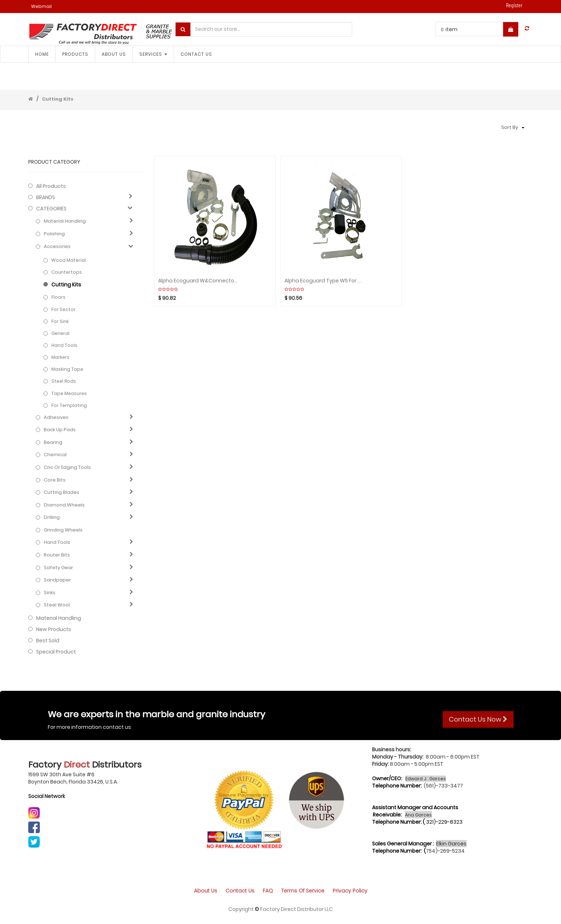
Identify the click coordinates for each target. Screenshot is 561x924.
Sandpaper (57, 580)
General (60, 333)
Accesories (57, 247)
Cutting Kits (58, 99)
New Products (54, 629)
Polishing (54, 234)
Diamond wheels (64, 505)
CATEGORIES (51, 209)
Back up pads (60, 430)
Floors (58, 297)
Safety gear (58, 568)
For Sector (64, 309)
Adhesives (56, 417)
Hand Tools (64, 345)
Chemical (55, 455)
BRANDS (46, 197)
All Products (51, 186)
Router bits (57, 555)
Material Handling (65, 221)
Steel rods (64, 381)
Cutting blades (62, 492)
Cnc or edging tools (67, 467)
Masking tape (67, 369)
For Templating (69, 405)
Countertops (67, 272)
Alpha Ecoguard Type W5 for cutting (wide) (324, 281)
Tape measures (69, 393)
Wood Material (69, 260)
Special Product (56, 652)
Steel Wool (57, 605)
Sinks (50, 593)
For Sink (60, 321)
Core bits (55, 480)
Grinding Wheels (63, 530)
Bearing (53, 442)
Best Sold (48, 640)
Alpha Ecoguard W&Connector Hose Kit (198, 281)
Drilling (52, 517)
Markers (60, 357)
